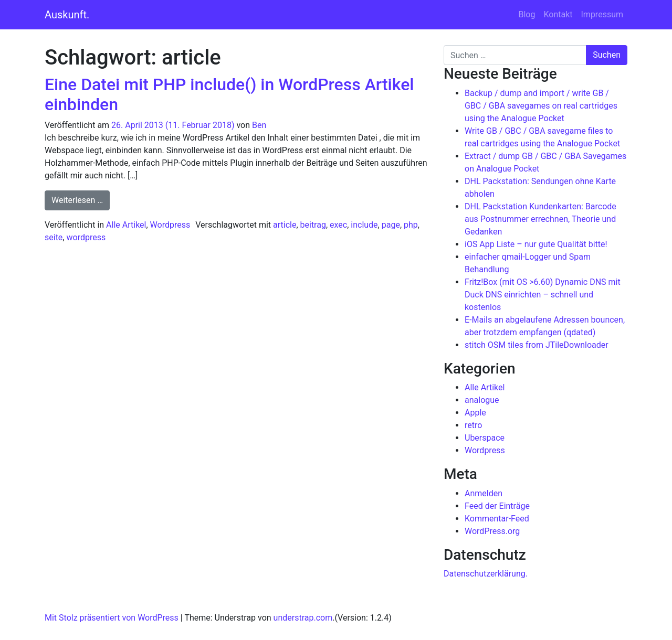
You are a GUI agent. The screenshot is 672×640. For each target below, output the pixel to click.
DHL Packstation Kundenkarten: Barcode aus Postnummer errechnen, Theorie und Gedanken (540, 219)
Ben (259, 125)
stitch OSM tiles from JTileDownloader (537, 345)
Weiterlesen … (81, 199)
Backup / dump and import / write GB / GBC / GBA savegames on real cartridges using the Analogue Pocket (541, 106)
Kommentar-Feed (497, 519)
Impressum (602, 14)
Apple (475, 413)
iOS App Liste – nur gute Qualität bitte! (536, 244)
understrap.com (303, 618)
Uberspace (485, 438)
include (364, 225)
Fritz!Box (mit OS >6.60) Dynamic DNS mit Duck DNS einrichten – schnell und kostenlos (543, 295)
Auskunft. (67, 15)
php (411, 225)
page (391, 225)
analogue (482, 400)
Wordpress (170, 225)
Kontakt (558, 14)
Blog (527, 14)
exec (338, 225)
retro (473, 425)
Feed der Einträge (497, 506)
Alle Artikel (126, 225)
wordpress (86, 237)
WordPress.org (492, 531)
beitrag (313, 225)
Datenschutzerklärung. (486, 574)
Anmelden (484, 493)
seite (54, 237)
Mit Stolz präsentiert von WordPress (112, 618)
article (285, 225)
